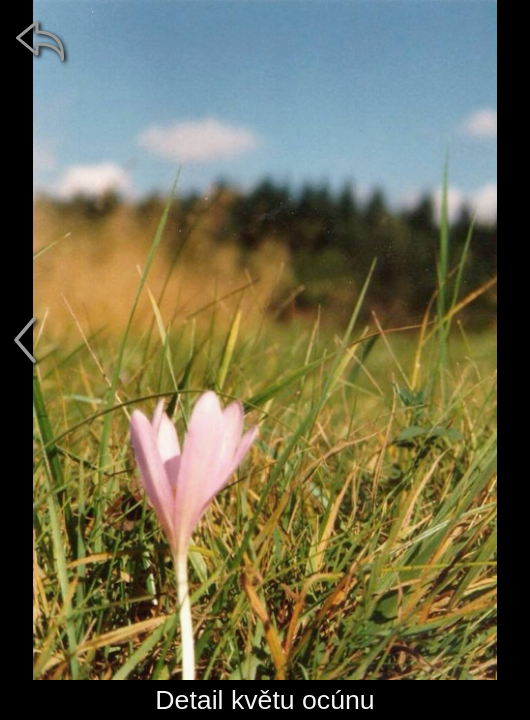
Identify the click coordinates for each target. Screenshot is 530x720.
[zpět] (40, 40)
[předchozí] (25, 340)
